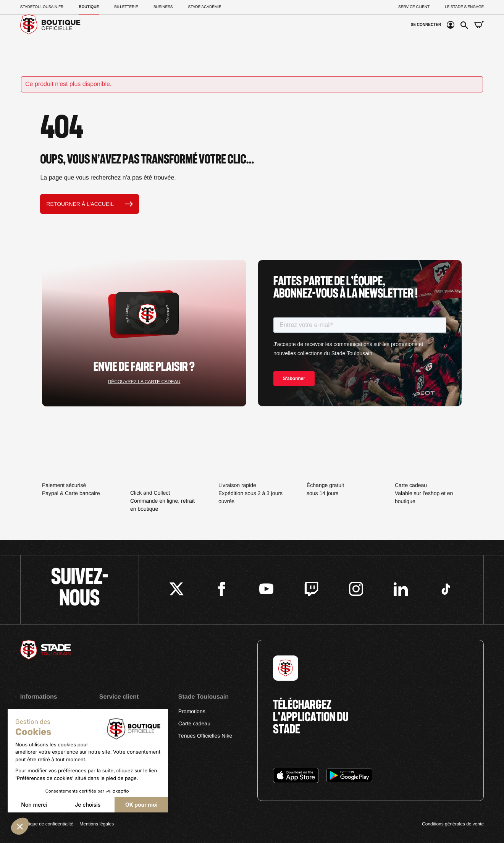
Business (163, 7)
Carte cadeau (194, 723)
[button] (20, 826)
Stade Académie (205, 7)
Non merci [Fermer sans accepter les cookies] (34, 805)
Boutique (89, 7)
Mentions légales (97, 824)
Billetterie (126, 7)
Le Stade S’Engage (464, 7)
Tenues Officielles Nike (205, 736)
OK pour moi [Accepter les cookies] (141, 805)
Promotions (192, 711)
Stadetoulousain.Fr (42, 7)
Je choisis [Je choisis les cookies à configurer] (88, 805)
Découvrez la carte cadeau (144, 382)
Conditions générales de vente (453, 824)
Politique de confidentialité (47, 824)
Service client (414, 7)
